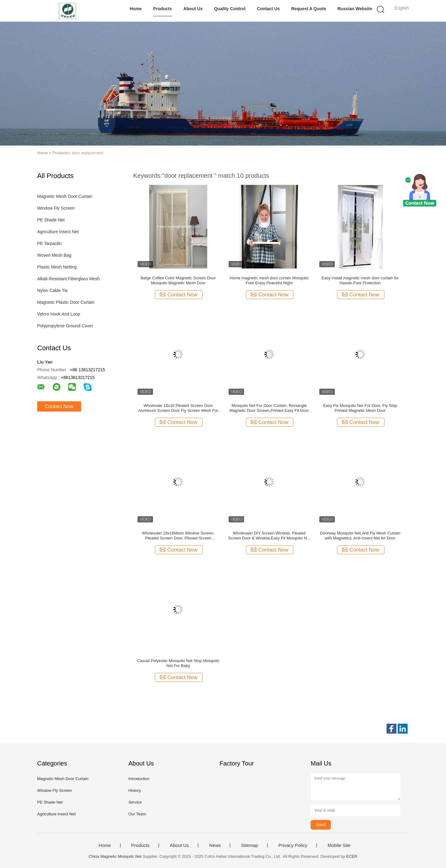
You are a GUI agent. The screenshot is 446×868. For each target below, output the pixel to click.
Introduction (139, 779)
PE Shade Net (51, 220)
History (134, 790)
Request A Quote (309, 9)
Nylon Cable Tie (52, 290)
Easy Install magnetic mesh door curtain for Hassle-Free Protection (360, 280)
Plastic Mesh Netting (57, 267)
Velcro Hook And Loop (59, 314)
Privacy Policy (293, 845)
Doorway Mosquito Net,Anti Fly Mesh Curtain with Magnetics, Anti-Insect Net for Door (360, 536)
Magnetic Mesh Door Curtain (65, 196)
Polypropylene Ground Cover (65, 326)
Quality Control (230, 9)
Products (162, 9)
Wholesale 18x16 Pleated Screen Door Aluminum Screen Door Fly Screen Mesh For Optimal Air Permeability (178, 408)
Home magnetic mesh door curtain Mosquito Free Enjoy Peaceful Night (269, 280)
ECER (352, 856)
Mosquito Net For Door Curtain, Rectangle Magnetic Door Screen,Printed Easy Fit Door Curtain (269, 408)
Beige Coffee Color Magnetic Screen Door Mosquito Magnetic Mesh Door (178, 280)
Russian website (355, 9)
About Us (193, 9)
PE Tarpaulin (49, 243)
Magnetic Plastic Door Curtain (66, 302)
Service (135, 802)
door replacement (87, 153)
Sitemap (249, 845)
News (215, 845)
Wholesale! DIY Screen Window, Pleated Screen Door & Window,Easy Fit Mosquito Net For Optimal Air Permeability (269, 536)
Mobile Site (339, 845)
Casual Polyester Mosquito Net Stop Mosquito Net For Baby (178, 663)
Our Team (137, 814)
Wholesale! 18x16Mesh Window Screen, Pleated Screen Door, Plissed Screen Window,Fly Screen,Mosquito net (178, 536)
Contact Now (59, 406)
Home (136, 9)
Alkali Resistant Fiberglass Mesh (68, 279)
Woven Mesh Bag (54, 255)
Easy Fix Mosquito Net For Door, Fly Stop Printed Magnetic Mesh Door (360, 408)
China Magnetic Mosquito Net (115, 856)
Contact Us (268, 9)
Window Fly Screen (56, 208)
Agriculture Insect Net (58, 232)
